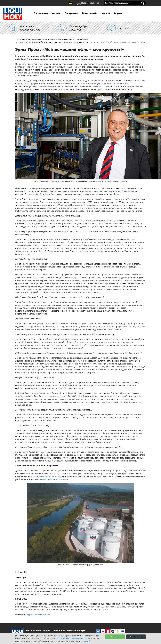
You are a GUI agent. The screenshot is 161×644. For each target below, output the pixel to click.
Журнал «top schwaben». (39, 615)
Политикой (85, 641)
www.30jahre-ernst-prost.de (55, 479)
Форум (118, 13)
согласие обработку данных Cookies (71, 638)
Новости (105, 13)
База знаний (89, 13)
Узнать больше (136, 637)
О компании (41, 13)
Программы (71, 13)
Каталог (56, 13)
